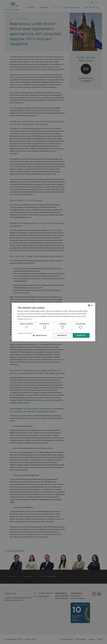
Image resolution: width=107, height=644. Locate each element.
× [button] (92, 305)
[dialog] (53, 322)
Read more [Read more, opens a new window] (28, 319)
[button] (40, 335)
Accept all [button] (81, 335)
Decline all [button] (62, 335)
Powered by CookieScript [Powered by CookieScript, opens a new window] (25, 333)
